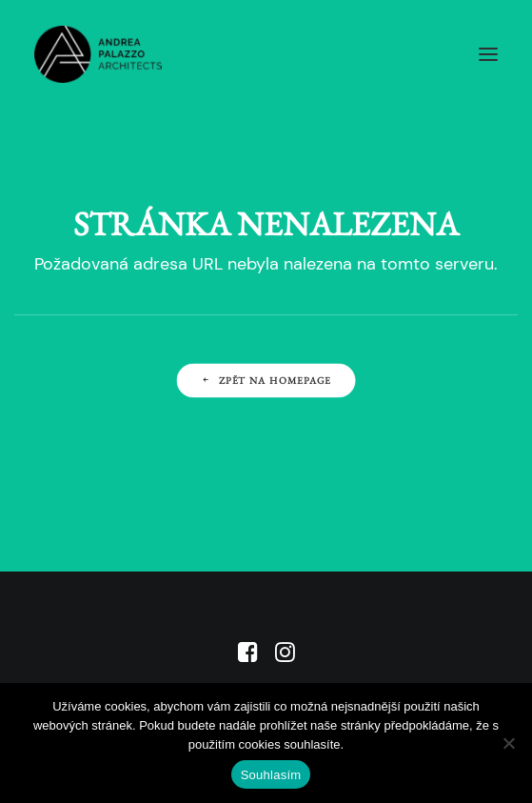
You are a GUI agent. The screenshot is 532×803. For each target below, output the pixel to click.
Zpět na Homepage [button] (266, 380)
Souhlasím (271, 775)
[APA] (98, 54)
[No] (508, 743)
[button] (488, 54)
